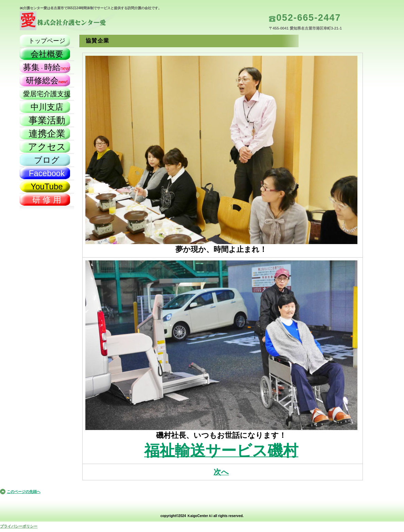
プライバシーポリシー (19, 526)
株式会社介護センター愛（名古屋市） (88, 22)
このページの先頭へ (24, 492)
